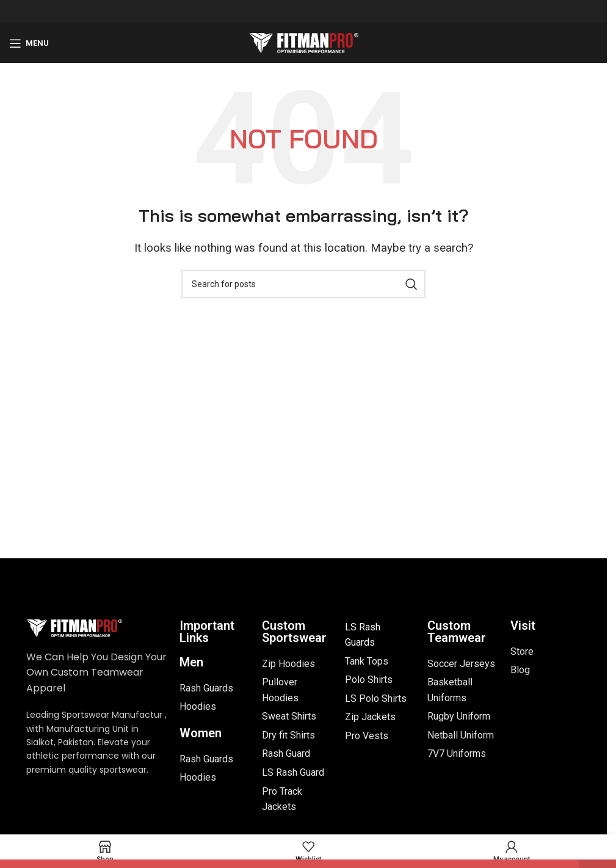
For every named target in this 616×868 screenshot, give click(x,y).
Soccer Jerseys (461, 664)
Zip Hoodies (288, 664)
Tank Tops (367, 661)
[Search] (303, 284)
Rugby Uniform (459, 716)
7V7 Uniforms (457, 753)
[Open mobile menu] (29, 43)
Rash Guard (286, 753)
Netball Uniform (461, 735)
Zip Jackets (370, 717)
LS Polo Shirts (376, 698)
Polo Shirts (369, 680)
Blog (520, 670)
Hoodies (198, 706)
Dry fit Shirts (288, 735)
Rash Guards (206, 688)
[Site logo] (304, 42)
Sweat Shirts (289, 716)
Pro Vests (367, 736)
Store (522, 651)
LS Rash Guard (293, 772)
